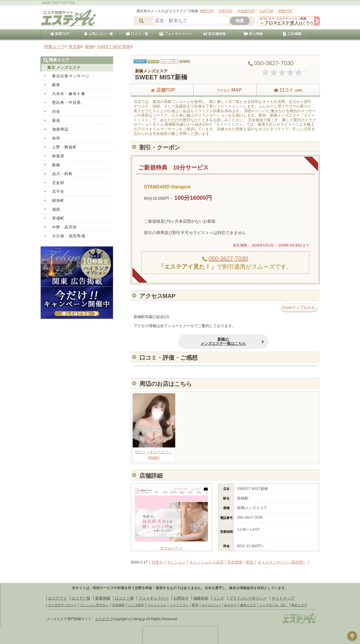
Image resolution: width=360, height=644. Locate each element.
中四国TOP (246, 11)
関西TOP (207, 11)
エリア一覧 (81, 598)
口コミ (288, 90)
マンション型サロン (94, 605)
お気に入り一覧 (98, 34)
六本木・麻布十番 (69, 94)
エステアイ (57, 598)
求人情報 (253, 34)
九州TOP (266, 11)
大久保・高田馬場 (69, 236)
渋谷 (56, 112)
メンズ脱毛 (136, 605)
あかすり (230, 605)
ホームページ (171, 546)
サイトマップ (283, 598)
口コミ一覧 (137, 34)
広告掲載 (292, 34)
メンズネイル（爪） (274, 605)
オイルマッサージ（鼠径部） (282, 562)
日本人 (157, 562)
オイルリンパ (211, 605)
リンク (219, 598)
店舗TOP (162, 90)
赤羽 (56, 138)
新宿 (56, 121)
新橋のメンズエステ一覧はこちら (198, 341)
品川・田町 (63, 174)
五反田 (58, 183)
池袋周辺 (60, 129)
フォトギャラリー (176, 34)
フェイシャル (157, 605)
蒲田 (56, 209)
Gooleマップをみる (299, 307)
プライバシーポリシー (248, 598)
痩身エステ (248, 605)
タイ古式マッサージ (62, 605)
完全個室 (235, 562)
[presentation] (180, 635)
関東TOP (285, 11)
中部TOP (225, 11)
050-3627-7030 (228, 258)
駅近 (250, 562)
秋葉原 (58, 156)
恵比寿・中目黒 (67, 102)
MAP (225, 90)
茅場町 (58, 218)
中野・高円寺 (65, 227)
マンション (176, 562)
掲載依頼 (201, 598)
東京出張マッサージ (71, 76)
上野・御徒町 (65, 147)
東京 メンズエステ (64, 67)
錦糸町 (58, 200)
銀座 (56, 85)
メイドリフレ (179, 605)
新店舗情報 (214, 34)
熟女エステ (299, 605)
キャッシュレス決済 (206, 562)
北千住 (58, 191)
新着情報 (103, 598)
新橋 (56, 165)
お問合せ (181, 598)
